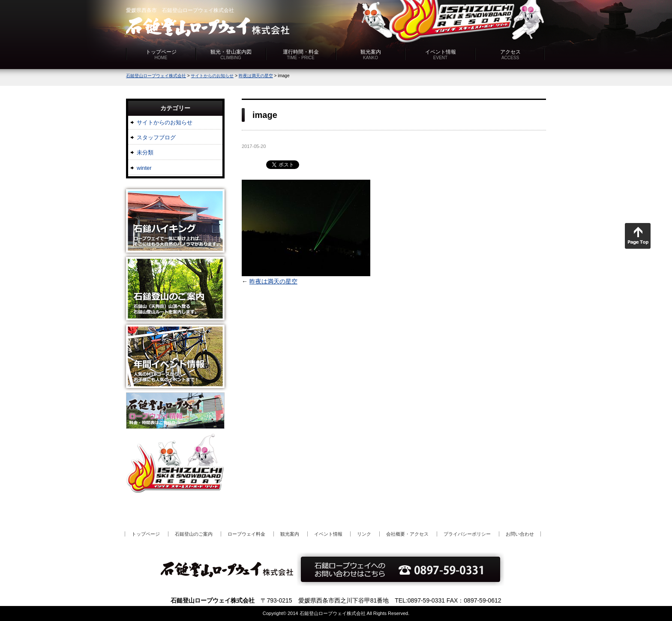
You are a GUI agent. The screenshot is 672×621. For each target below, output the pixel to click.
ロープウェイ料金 (246, 534)
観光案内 (371, 54)
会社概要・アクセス (407, 534)
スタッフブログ (156, 137)
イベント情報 (441, 54)
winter (144, 168)
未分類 (145, 152)
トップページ (161, 54)
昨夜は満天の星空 (273, 281)
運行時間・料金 (301, 54)
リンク (364, 534)
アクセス (510, 54)
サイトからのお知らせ (165, 122)
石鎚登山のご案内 (194, 534)
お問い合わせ (520, 534)
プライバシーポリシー (467, 534)
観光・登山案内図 (231, 54)
